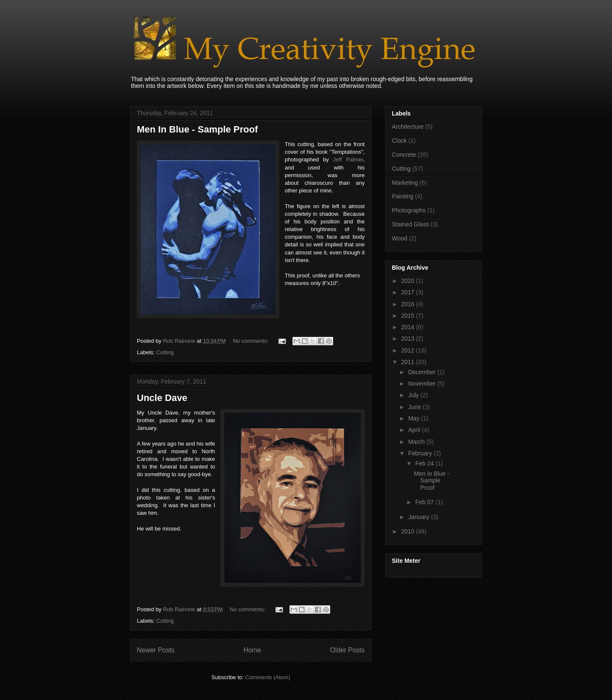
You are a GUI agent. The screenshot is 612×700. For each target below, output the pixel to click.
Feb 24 (425, 463)
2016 (409, 304)
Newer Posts (156, 650)
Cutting (165, 352)
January (419, 517)
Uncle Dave (162, 398)
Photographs (409, 210)
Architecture (408, 127)
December (422, 372)
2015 (409, 316)
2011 (409, 362)
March (417, 442)
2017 (409, 292)
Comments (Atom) (268, 677)
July (414, 395)
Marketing (405, 183)
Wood (399, 238)
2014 (409, 327)
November (422, 384)
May (414, 418)
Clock (399, 141)
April (415, 430)
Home (252, 650)
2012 (409, 350)
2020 (409, 281)
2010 (409, 531)
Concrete (404, 155)
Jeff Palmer (348, 159)
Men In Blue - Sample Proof (197, 129)
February (421, 453)
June (415, 407)
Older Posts (347, 650)
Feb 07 (425, 502)
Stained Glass (410, 224)
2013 (409, 339)
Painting (403, 196)
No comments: (251, 341)
